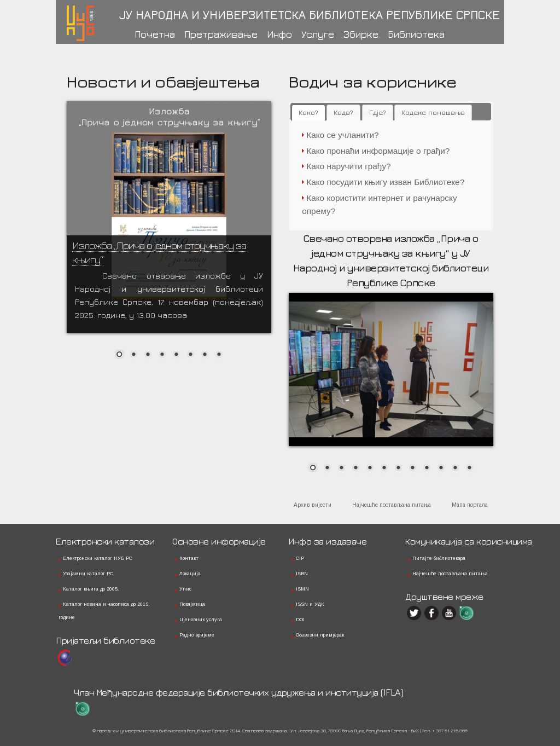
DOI (300, 620)
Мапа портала (470, 505)
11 (455, 469)
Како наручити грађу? (349, 166)
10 (441, 469)
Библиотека (416, 34)
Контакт (189, 558)
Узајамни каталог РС (88, 574)
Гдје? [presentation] (378, 112)
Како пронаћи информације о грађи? (378, 151)
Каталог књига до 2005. (91, 589)
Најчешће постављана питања (392, 505)
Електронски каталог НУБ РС (98, 558)
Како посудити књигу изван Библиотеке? (385, 182)
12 (469, 469)
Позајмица (192, 604)
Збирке (361, 34)
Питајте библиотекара (439, 558)
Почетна (155, 34)
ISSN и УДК (310, 604)
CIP (300, 558)
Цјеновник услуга (201, 620)
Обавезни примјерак (320, 635)
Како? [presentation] (308, 112)
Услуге (318, 34)
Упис (185, 589)
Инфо (279, 34)
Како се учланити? (342, 135)
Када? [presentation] (343, 112)
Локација (190, 574)
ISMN (302, 589)
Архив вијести (313, 505)
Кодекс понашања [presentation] (433, 112)
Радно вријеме (197, 635)
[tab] (308, 113)
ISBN (302, 574)
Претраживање (221, 34)
